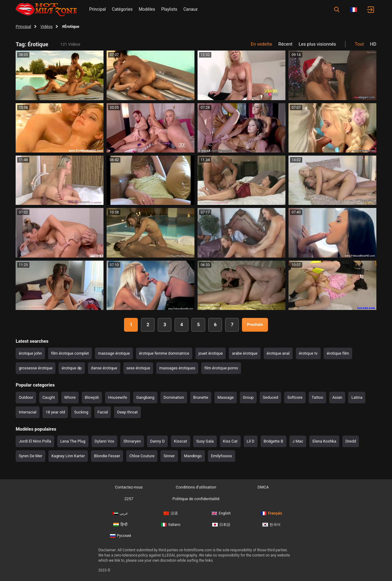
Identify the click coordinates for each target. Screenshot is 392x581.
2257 (129, 499)
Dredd (351, 441)
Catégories (122, 9)
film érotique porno (221, 368)
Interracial (28, 412)
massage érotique (114, 353)
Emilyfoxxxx (222, 456)
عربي (120, 513)
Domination (174, 397)
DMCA (263, 487)
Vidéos (47, 26)
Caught (49, 397)
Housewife (118, 397)
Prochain (255, 324)
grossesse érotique (36, 368)
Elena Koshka (324, 441)
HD (373, 44)
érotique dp (72, 368)
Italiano (171, 525)
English (221, 513)
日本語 (221, 525)
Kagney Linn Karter (68, 456)
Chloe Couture (142, 456)
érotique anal (278, 353)
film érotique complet (70, 353)
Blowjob (92, 397)
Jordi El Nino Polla (35, 441)
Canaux (191, 9)
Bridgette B (273, 441)
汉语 (171, 513)
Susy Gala (205, 441)
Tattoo (317, 397)
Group (248, 397)
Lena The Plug (73, 441)
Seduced (270, 397)
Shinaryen (132, 441)
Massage (226, 397)
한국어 (271, 525)
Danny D (157, 441)
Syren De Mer (30, 456)
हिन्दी (120, 525)
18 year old (55, 412)
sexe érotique (138, 368)
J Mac (298, 441)
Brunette (201, 397)
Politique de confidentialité (196, 499)
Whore (70, 397)
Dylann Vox (104, 441)
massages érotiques (177, 368)
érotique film (338, 353)
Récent (285, 44)
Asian (337, 397)
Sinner (169, 456)
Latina (357, 397)
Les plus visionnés (317, 44)
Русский (121, 536)
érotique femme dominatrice (164, 353)
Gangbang (145, 397)
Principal (97, 9)
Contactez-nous (129, 487)
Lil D (251, 441)
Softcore (295, 397)
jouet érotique (211, 353)
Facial (103, 412)
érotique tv (308, 353)
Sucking (81, 412)
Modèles (147, 9)
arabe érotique (245, 353)
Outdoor (26, 397)
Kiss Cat (230, 441)
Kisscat (181, 441)
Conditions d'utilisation (196, 487)
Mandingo (193, 456)
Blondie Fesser (107, 456)
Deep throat (127, 412)
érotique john (30, 353)
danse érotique (104, 368)
